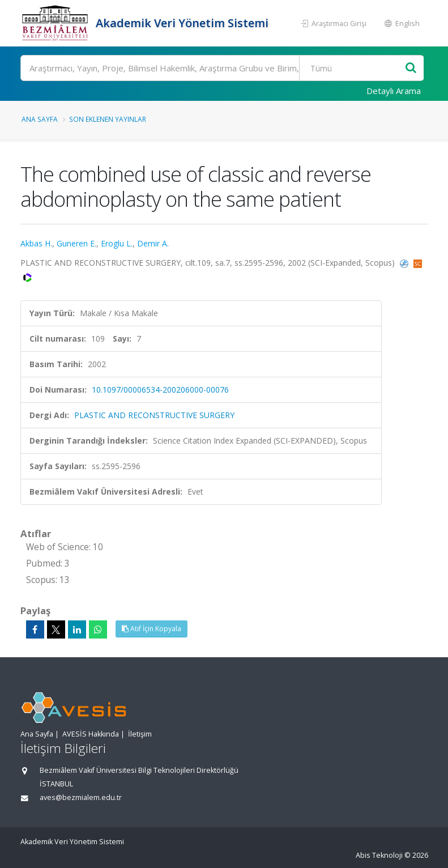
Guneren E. (76, 243)
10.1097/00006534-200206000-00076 (160, 390)
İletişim (140, 734)
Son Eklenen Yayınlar (108, 119)
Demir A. (153, 243)
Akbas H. (36, 243)
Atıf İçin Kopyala (152, 629)
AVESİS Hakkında (91, 734)
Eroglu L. (117, 243)
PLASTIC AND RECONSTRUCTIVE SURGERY (154, 415)
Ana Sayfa (40, 119)
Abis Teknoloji (379, 855)
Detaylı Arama (394, 91)
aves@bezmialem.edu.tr (81, 797)
